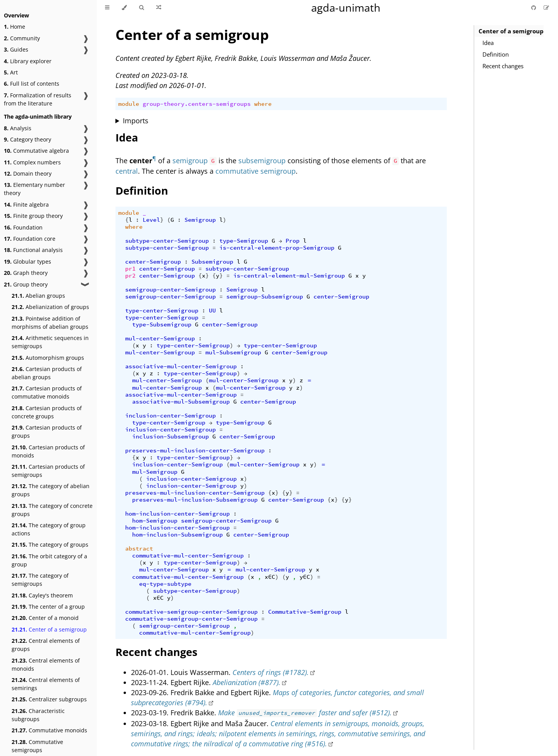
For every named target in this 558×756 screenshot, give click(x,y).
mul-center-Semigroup (160, 338)
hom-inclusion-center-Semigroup (177, 514)
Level (151, 220)
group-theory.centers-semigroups (197, 104)
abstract (139, 549)
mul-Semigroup (155, 472)
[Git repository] (534, 8)
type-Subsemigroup (162, 324)
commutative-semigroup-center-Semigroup (191, 612)
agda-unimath (346, 8)
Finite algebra (26, 205)
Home (15, 27)
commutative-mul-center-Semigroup (188, 556)
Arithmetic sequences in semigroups (50, 342)
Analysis (18, 128)
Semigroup (200, 220)
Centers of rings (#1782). (271, 672)
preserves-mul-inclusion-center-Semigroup (195, 450)
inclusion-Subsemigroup (170, 437)
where (263, 104)
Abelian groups (38, 296)
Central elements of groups (46, 645)
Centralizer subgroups (49, 699)
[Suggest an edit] (546, 8)
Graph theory (26, 273)
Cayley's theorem (42, 595)
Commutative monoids (49, 730)
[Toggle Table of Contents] (107, 8)
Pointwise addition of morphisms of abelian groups (50, 323)
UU (212, 311)
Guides (16, 49)
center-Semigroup (153, 262)
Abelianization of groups (50, 307)
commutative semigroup (256, 171)
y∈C (305, 577)
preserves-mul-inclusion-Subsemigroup (195, 500)
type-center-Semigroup (162, 311)
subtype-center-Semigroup (167, 241)
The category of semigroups (40, 580)
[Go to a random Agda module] (159, 8)
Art (11, 72)
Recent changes (503, 66)
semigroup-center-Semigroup (170, 290)
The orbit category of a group (49, 560)
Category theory (28, 139)
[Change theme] (124, 8)
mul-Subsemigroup (233, 352)
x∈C (270, 577)
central (127, 171)
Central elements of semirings (46, 684)
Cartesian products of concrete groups (47, 412)
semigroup (190, 161)
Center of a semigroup (49, 629)
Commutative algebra (36, 151)
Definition (496, 54)
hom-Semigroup (155, 521)
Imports (136, 121)
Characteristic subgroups (38, 715)
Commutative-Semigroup (305, 612)
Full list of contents (32, 84)
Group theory (26, 284)
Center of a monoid (45, 618)
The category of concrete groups (52, 510)
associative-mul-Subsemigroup (181, 402)
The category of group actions (49, 529)
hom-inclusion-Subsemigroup (177, 535)
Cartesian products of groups (47, 432)
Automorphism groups (48, 358)
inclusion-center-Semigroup (170, 416)
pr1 (130, 269)
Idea (488, 43)
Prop (293, 241)
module (129, 104)
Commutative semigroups (37, 746)
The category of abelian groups (51, 490)
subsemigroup (262, 161)
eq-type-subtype (165, 584)
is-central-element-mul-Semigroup (289, 276)
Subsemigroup (212, 262)
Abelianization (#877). (247, 682)
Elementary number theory (34, 189)
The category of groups (50, 545)
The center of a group (48, 607)
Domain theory (28, 173)
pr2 (130, 276)
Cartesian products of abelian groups (47, 373)
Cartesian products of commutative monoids (47, 392)
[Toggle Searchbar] (141, 8)
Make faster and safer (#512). (305, 713)
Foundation (23, 227)
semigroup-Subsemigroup (265, 297)
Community (22, 38)
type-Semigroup (244, 241)
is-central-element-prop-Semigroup (277, 248)
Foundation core (30, 239)
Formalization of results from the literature (38, 99)
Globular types (28, 261)
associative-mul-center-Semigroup (181, 366)
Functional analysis (33, 250)
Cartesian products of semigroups (48, 471)
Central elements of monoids (46, 665)
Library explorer (28, 61)
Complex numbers (32, 162)
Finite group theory (33, 216)
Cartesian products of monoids (48, 451)
